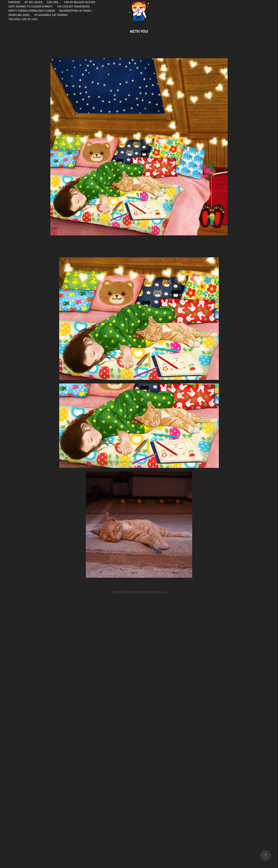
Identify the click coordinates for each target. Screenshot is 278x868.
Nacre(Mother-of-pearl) (76, 11)
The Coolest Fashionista (73, 6)
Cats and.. (53, 2)
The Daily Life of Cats (23, 19)
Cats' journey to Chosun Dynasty (30, 6)
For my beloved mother (80, 2)
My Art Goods (34, 2)
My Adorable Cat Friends (51, 15)
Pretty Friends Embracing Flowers (32, 11)
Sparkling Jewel (19, 15)
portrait (14, 2)
